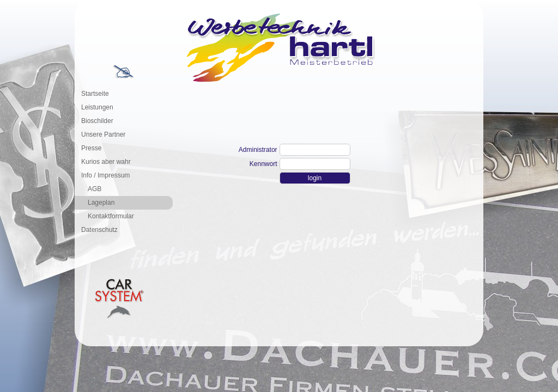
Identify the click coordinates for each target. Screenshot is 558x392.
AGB (95, 189)
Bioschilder (97, 121)
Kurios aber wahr (106, 162)
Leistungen (97, 107)
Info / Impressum (105, 175)
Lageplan (101, 203)
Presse (91, 148)
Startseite (95, 94)
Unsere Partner (103, 134)
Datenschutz (99, 230)
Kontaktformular (111, 216)
